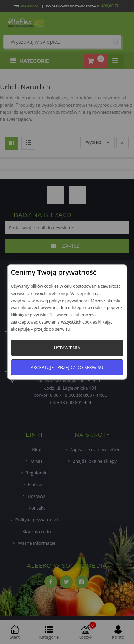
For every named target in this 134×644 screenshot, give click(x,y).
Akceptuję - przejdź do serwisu (67, 367)
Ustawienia (67, 348)
